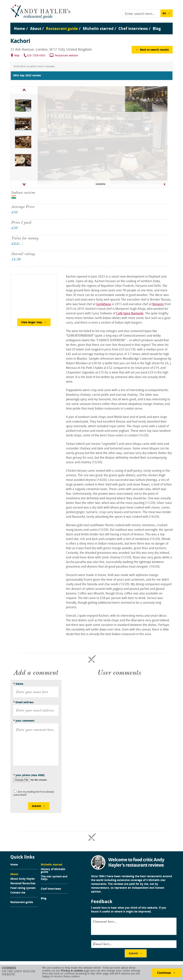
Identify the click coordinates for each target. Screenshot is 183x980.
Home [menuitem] (20, 29)
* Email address (23, 703)
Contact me (18, 893)
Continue (164, 973)
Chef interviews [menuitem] (133, 29)
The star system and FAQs (54, 878)
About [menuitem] (36, 29)
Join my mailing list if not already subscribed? (34, 793)
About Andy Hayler (23, 879)
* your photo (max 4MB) (29, 775)
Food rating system (23, 888)
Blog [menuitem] (157, 29)
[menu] (92, 25)
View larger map (32, 323)
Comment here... (105, 921)
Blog (44, 899)
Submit (36, 806)
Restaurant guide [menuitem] (62, 29)
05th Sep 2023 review (27, 76)
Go (164, 14)
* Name (18, 684)
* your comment (24, 721)
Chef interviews (51, 889)
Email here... (103, 944)
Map (17, 56)
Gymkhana (104, 304)
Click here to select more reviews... (35, 67)
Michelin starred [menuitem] (98, 29)
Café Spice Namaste (130, 314)
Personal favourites (23, 884)
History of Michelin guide (53, 871)
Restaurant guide (22, 903)
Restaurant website (67, 56)
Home (14, 865)
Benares (158, 304)
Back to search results (154, 50)
